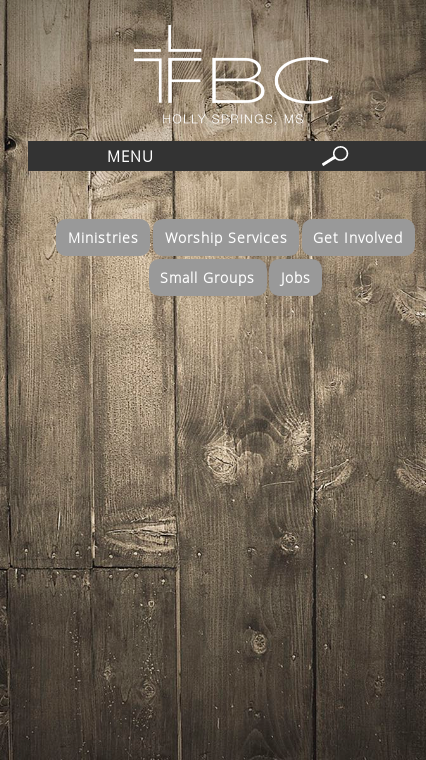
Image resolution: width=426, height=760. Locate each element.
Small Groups (207, 277)
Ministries (103, 237)
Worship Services (226, 237)
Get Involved (358, 237)
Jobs (296, 277)
